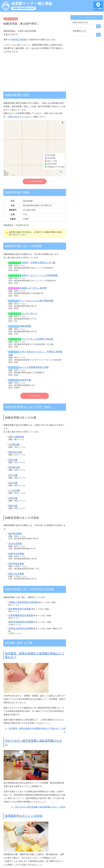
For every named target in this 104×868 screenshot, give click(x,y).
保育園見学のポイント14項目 (24, 816)
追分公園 (13, 483)
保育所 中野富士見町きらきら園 (38, 263)
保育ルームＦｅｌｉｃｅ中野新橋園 (40, 275)
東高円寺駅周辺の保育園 (21, 622)
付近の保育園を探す (35, 181)
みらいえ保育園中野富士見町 (34, 367)
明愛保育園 (25, 326)
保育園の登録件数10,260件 (24, 8)
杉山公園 (13, 460)
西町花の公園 (15, 452)
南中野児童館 (15, 534)
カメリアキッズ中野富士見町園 (37, 339)
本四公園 (13, 498)
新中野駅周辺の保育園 (20, 609)
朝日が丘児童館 (16, 574)
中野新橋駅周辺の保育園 (21, 615)
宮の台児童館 (15, 544)
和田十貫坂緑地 (16, 437)
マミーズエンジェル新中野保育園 (37, 301)
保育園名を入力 (80, 31)
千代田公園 (14, 445)
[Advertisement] (35, 71)
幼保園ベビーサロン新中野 (33, 288)
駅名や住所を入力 (81, 23)
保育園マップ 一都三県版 (32, 4)
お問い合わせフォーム (18, 117)
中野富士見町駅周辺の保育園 (23, 602)
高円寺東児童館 (16, 564)
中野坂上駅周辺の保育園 (21, 628)
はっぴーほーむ (30, 313)
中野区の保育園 (11, 19)
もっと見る (35, 396)
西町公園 (13, 506)
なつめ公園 (14, 490)
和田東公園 (14, 467)
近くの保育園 (98, 9)
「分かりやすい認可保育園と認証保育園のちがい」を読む (39, 807)
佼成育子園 (25, 380)
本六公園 (13, 475)
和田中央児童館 (16, 554)
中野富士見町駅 (19, 40)
